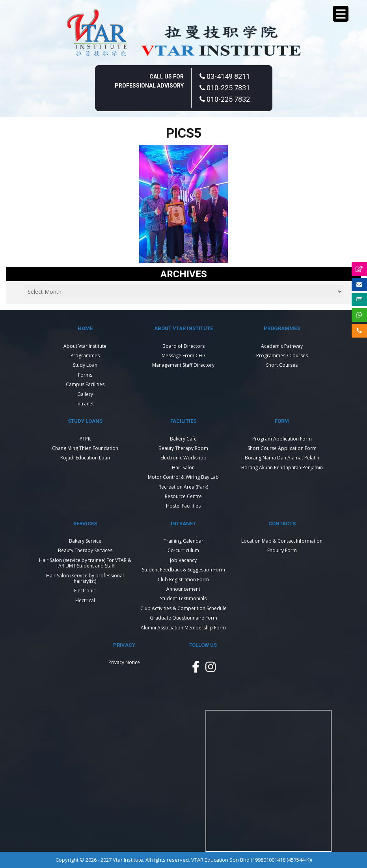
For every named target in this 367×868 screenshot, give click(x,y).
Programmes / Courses (282, 356)
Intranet (85, 404)
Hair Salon (183, 468)
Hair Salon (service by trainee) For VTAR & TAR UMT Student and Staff (85, 563)
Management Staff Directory (183, 365)
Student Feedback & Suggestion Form (183, 570)
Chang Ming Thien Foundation (85, 448)
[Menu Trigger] (341, 14)
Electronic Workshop (183, 458)
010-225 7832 (225, 99)
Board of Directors (183, 346)
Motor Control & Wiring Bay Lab (183, 477)
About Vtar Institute (85, 346)
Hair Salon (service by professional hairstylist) (85, 578)
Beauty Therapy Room (183, 448)
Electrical (85, 600)
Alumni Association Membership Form (183, 628)
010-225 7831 (225, 88)
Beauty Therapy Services (85, 550)
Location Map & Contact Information (282, 541)
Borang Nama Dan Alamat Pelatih (282, 458)
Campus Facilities (85, 384)
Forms (85, 375)
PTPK (85, 439)
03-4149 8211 (225, 76)
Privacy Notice (124, 662)
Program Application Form (282, 439)
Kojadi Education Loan (85, 458)
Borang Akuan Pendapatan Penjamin (282, 468)
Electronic (85, 591)
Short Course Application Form (282, 448)
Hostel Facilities (183, 506)
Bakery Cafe (183, 439)
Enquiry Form (282, 550)
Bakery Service (85, 541)
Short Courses (282, 365)
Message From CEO (183, 356)
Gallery (85, 394)
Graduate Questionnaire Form (183, 618)
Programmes (85, 356)
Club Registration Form (183, 580)
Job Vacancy (183, 560)
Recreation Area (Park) (183, 487)
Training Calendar (183, 541)
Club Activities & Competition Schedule (183, 608)
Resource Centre (183, 496)
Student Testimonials (183, 598)
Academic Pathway (282, 346)
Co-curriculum (183, 550)
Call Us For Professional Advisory (149, 81)
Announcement (183, 589)
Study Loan (85, 365)
